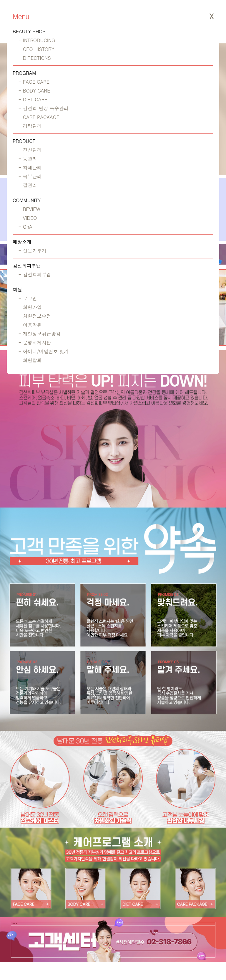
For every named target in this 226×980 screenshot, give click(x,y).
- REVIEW (29, 209)
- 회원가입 (30, 307)
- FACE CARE (34, 82)
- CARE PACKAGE (39, 117)
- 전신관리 (30, 150)
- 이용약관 (30, 325)
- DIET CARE (33, 99)
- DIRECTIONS (35, 58)
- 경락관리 (30, 126)
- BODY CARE (34, 91)
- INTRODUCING (37, 40)
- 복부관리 (30, 176)
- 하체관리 (30, 168)
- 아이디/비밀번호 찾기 (44, 351)
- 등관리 (28, 159)
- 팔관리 (28, 185)
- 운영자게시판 (35, 343)
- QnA (25, 227)
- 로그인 (28, 298)
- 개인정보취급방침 (40, 334)
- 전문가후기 (33, 251)
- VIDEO (28, 218)
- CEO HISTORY (36, 49)
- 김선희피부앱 (35, 274)
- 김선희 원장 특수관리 (43, 108)
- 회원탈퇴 (30, 360)
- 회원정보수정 (35, 316)
